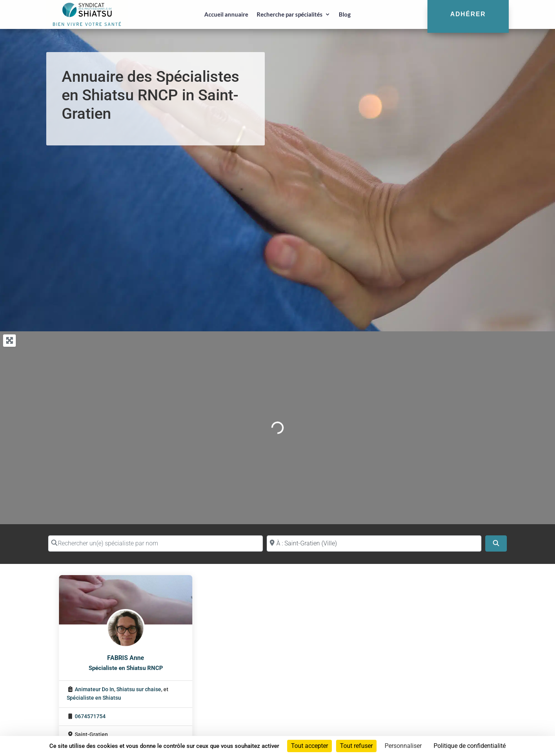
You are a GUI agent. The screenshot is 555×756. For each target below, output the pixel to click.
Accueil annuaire (226, 14)
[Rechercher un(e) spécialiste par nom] (156, 543)
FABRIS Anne (126, 658)
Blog (345, 14)
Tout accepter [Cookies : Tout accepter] (309, 746)
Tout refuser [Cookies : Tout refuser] (356, 746)
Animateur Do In (94, 689)
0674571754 (90, 716)
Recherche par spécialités (290, 14)
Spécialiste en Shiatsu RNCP (126, 668)
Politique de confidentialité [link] (470, 746)
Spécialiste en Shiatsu (94, 698)
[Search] (496, 543)
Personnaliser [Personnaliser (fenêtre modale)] (403, 746)
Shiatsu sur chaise (139, 689)
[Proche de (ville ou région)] (374, 543)
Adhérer (468, 14)
